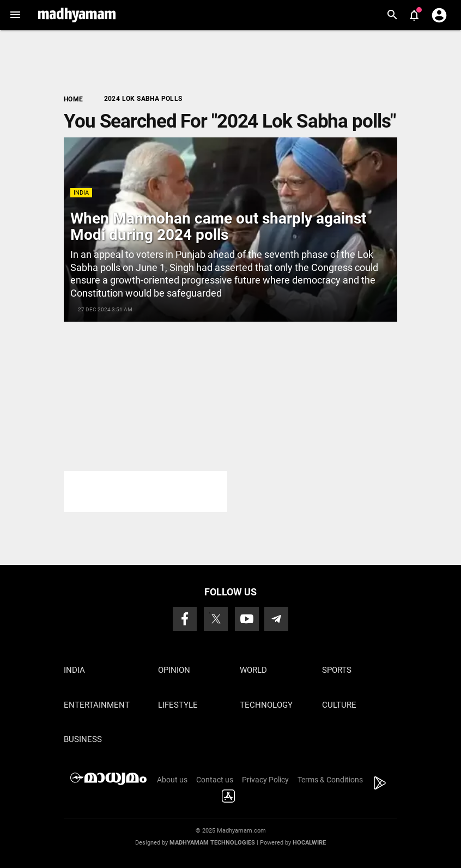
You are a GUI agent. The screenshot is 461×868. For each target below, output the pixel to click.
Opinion (174, 670)
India (81, 193)
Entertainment (97, 705)
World (253, 670)
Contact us (215, 780)
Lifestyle (178, 705)
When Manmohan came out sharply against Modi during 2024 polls (218, 227)
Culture (339, 705)
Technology (266, 705)
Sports (337, 670)
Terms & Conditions (330, 780)
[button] (15, 15)
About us (172, 780)
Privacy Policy (265, 780)
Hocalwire (309, 843)
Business (83, 739)
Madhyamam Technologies (212, 843)
